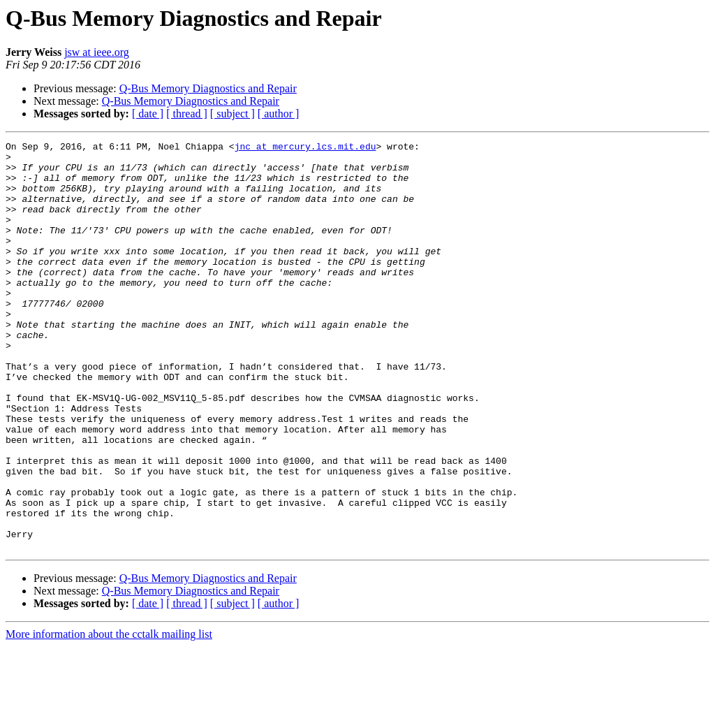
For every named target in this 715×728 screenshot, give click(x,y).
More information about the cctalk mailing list (109, 716)
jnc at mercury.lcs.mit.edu (305, 148)
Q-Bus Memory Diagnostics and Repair (208, 88)
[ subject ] (233, 114)
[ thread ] (187, 114)
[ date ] (148, 114)
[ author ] (279, 114)
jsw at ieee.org (97, 52)
